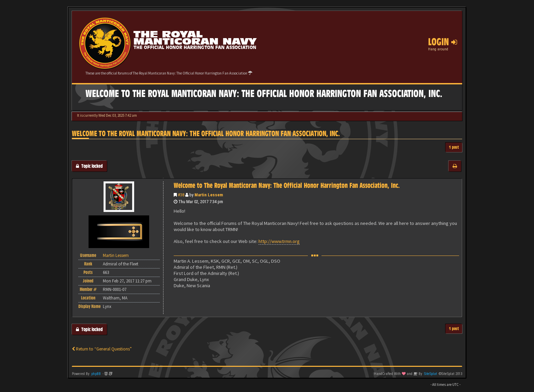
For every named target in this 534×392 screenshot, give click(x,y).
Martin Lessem (209, 195)
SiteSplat (430, 374)
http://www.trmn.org (279, 241)
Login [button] (443, 42)
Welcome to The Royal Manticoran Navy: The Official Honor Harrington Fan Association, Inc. (206, 134)
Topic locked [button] (89, 166)
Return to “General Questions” (102, 349)
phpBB (96, 374)
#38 (181, 195)
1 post (454, 147)
